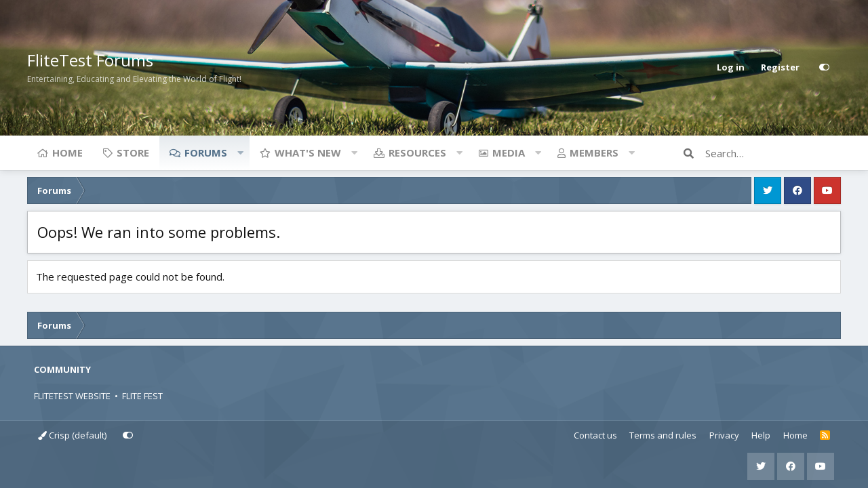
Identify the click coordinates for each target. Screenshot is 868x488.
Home (67, 152)
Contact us (595, 435)
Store (133, 152)
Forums (206, 152)
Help (761, 435)
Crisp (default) (72, 435)
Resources (417, 152)
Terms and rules (663, 435)
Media (509, 152)
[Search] (773, 153)
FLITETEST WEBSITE (72, 396)
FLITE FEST (142, 396)
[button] (240, 152)
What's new (308, 152)
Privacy (724, 435)
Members (594, 152)
